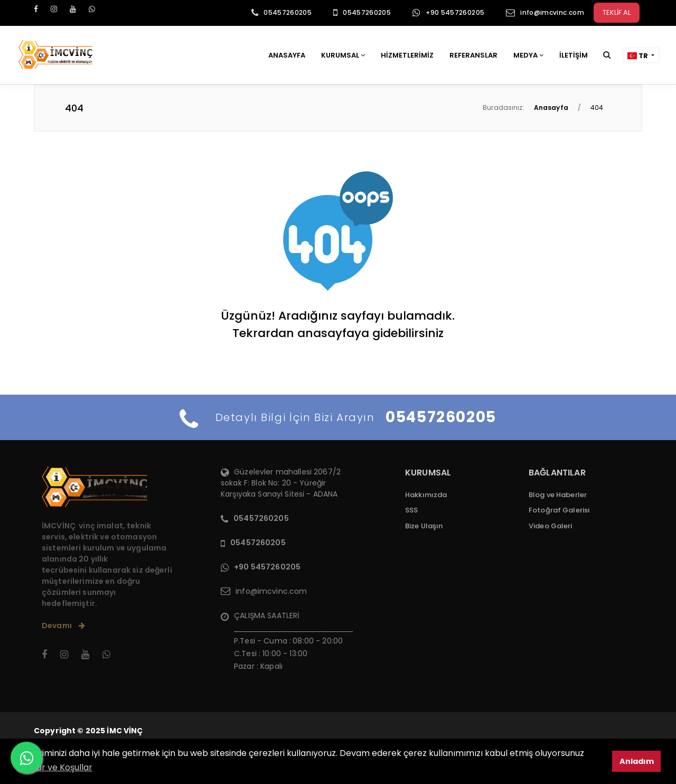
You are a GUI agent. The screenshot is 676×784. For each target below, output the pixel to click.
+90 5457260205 (455, 12)
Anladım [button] (637, 761)
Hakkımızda (426, 495)
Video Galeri (551, 526)
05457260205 (288, 12)
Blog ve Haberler (558, 495)
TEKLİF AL (617, 12)
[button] (607, 55)
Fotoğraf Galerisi (559, 510)
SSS (411, 510)
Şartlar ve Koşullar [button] (55, 767)
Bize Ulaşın (424, 526)
